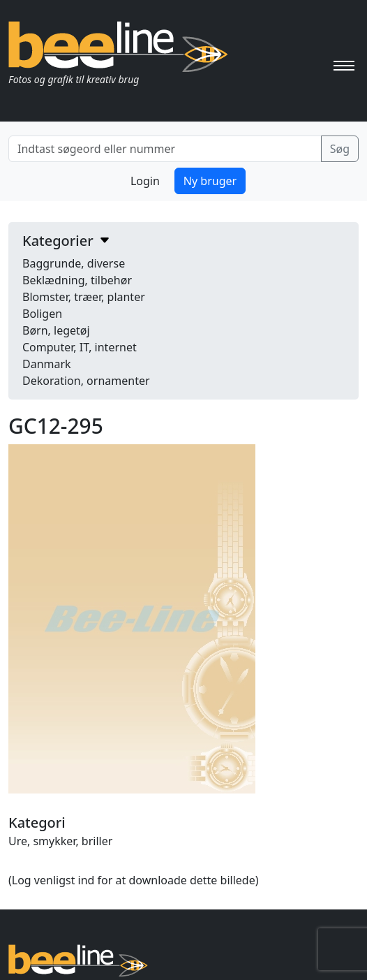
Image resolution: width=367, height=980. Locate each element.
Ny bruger (210, 181)
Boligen (42, 314)
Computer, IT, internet (80, 347)
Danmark (47, 364)
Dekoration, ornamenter (86, 381)
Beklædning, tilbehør (77, 280)
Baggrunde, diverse (74, 263)
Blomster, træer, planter (84, 297)
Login (145, 181)
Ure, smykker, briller (60, 841)
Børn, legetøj (56, 330)
